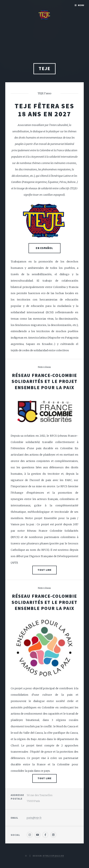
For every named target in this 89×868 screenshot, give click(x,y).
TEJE (44, 70)
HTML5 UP (49, 856)
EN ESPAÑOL (44, 248)
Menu (81, 5)
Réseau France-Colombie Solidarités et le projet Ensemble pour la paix (44, 381)
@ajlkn (59, 856)
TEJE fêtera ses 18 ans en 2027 (44, 110)
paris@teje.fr (34, 818)
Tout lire (44, 570)
